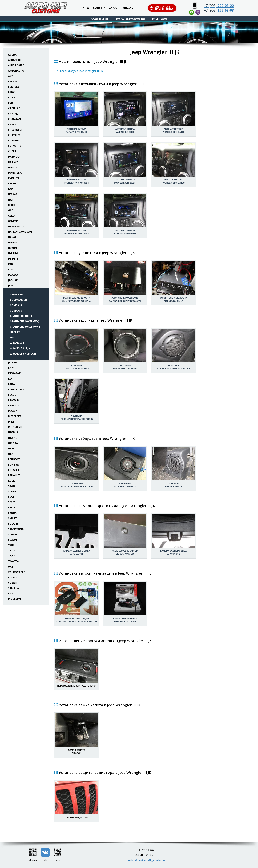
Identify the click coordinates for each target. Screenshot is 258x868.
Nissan (13, 438)
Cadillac (14, 108)
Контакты (127, 8)
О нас (86, 8)
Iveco (12, 269)
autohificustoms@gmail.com (146, 860)
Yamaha (14, 588)
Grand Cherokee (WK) (25, 321)
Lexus (12, 395)
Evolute (14, 178)
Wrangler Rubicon (23, 354)
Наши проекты (100, 19)
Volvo (12, 577)
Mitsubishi (15, 427)
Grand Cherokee (21, 316)
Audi (11, 76)
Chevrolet (15, 130)
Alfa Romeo (16, 65)
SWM (11, 545)
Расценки (99, 8)
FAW (11, 189)
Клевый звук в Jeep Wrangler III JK (82, 71)
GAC (11, 210)
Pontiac (14, 465)
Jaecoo (13, 275)
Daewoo (14, 157)
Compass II (17, 311)
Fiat (11, 200)
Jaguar (13, 280)
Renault (14, 475)
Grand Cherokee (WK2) (25, 327)
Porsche (14, 470)
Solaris (13, 524)
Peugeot (14, 459)
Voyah (12, 583)
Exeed (12, 183)
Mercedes (15, 416)
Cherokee (16, 294)
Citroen (14, 140)
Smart (13, 518)
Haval (12, 237)
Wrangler (17, 343)
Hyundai (14, 253)
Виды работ (160, 19)
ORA (11, 454)
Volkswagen (17, 572)
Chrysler (14, 135)
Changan (14, 119)
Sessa (12, 507)
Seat (11, 497)
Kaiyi (11, 368)
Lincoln (14, 400)
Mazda (13, 411)
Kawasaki (15, 373)
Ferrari (13, 194)
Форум (113, 8)
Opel (11, 448)
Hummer (14, 248)
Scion (12, 491)
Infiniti (13, 259)
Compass (16, 305)
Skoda (12, 513)
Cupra (12, 151)
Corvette (15, 146)
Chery (12, 124)
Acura (12, 55)
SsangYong (16, 529)
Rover (12, 481)
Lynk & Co (15, 405)
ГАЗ (10, 593)
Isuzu (12, 264)
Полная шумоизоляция (131, 19)
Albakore (15, 60)
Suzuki (13, 540)
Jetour (13, 362)
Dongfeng (15, 173)
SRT (12, 337)
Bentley (14, 87)
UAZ (11, 567)
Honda (13, 243)
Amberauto (16, 71)
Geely (12, 216)
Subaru (13, 534)
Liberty (15, 332)
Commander (18, 300)
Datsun (13, 162)
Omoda (13, 443)
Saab (11, 486)
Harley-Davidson (20, 232)
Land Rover (16, 389)
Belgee (13, 81)
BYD (10, 103)
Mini (11, 422)
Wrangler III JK (20, 348)
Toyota (13, 561)
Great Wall (16, 226)
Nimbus (13, 432)
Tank (12, 556)
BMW (11, 92)
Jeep (11, 285)
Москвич (15, 599)
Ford (11, 205)
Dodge (12, 167)
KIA (10, 379)
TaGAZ (12, 550)
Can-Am (13, 114)
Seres (12, 502)
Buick (12, 97)
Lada (11, 384)
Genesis (13, 221)
